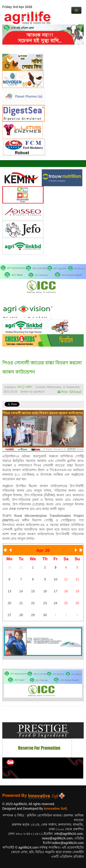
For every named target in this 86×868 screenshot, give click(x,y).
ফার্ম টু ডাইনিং (25, 387)
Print (64, 392)
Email (77, 392)
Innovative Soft (55, 809)
